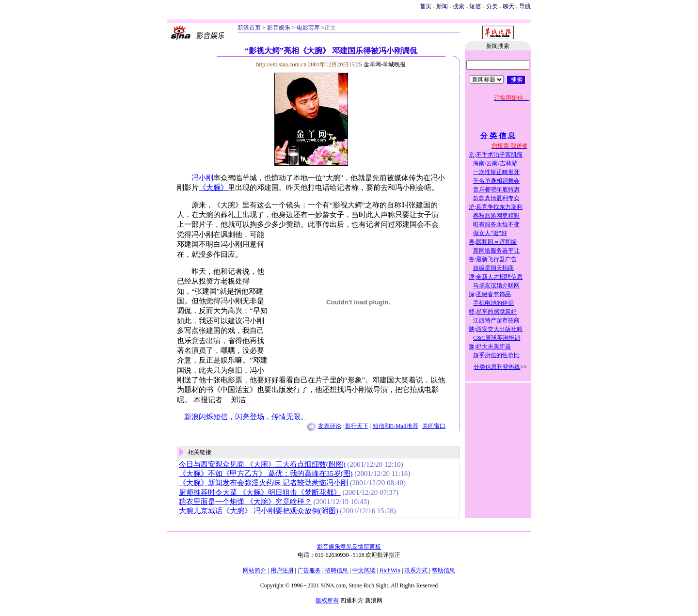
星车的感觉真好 (496, 312)
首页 (426, 6)
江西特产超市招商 (496, 320)
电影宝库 (308, 28)
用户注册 (282, 570)
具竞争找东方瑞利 (499, 207)
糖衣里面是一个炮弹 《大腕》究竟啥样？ (245, 502)
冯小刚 (202, 178)
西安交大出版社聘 (499, 329)
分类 (492, 6)
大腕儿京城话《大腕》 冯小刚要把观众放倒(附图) (259, 511)
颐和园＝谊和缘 (496, 242)
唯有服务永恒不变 (496, 224)
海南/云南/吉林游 (495, 163)
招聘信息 (336, 570)
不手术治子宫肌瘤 (499, 155)
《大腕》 (213, 188)
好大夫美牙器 (493, 347)
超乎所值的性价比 (496, 355)
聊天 (508, 6)
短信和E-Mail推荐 (396, 426)
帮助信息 (444, 570)
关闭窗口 (434, 426)
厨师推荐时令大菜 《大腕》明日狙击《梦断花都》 (260, 492)
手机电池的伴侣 (493, 303)
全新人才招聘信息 (499, 277)
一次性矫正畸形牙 (496, 172)
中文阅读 (364, 570)
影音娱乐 (279, 28)
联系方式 (416, 570)
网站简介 (254, 570)
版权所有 (327, 600)
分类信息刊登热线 (497, 367)
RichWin (390, 570)
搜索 (459, 6)
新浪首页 (249, 28)
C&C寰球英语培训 (497, 338)
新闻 (442, 6)
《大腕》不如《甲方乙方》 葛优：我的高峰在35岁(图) (266, 474)
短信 (475, 6)
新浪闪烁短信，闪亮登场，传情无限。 (246, 417)
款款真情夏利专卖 (496, 198)
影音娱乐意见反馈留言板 (349, 547)
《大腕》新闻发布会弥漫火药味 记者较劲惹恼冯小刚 (263, 483)
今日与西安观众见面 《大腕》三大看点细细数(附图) (262, 464)
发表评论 (330, 426)
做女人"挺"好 (490, 233)
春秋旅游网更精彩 (496, 216)
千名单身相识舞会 (496, 181)
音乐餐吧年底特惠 (496, 190)
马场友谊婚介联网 (496, 285)
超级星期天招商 (493, 268)
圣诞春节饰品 (493, 294)
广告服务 (309, 570)
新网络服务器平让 (496, 251)
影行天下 (357, 426)
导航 (525, 6)
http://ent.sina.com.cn (282, 64)
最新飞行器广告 (496, 259)
